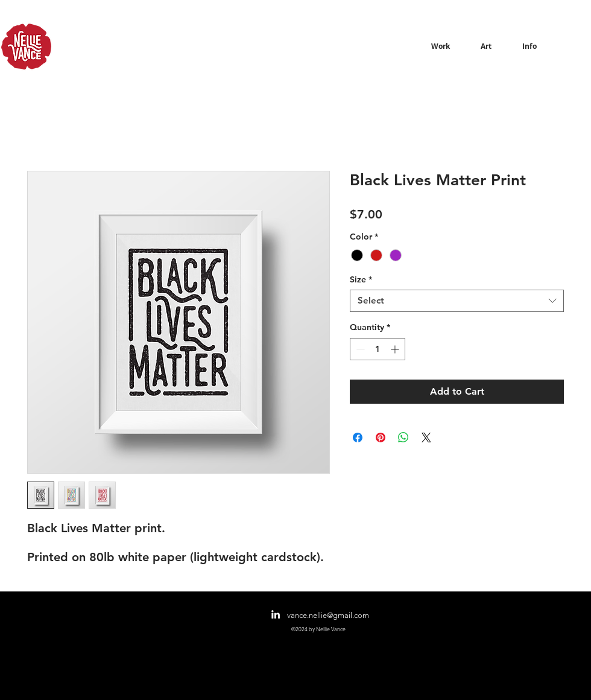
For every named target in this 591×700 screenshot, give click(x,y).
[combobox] (457, 301)
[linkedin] (276, 614)
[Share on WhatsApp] (403, 437)
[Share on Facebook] (358, 437)
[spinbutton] (378, 349)
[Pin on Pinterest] (381, 437)
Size (361, 280)
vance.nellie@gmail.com (328, 615)
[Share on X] (426, 437)
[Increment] (396, 349)
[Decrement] (359, 349)
